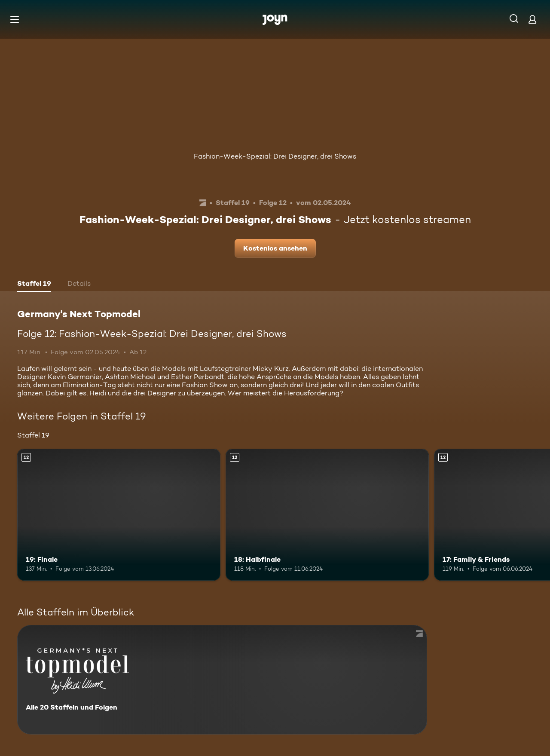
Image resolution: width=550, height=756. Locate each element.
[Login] (532, 19)
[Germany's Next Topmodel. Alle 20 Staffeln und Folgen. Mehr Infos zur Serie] (222, 680)
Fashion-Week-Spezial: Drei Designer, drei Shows (275, 156)
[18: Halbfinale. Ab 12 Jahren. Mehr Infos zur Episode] (327, 515)
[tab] (34, 285)
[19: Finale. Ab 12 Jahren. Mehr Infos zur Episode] (119, 515)
